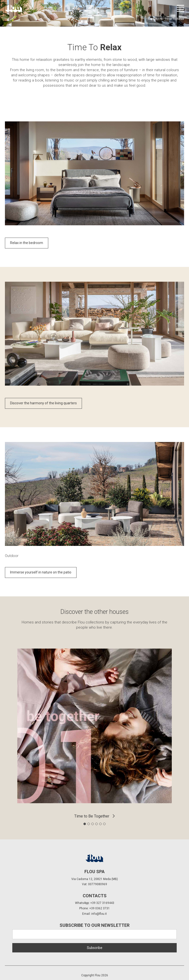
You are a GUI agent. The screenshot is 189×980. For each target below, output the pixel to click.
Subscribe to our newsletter (94, 925)
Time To (153, 19)
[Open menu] (180, 8)
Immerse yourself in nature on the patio (41, 572)
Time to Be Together (92, 816)
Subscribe (95, 948)
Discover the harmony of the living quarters (43, 403)
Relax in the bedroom (27, 243)
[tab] (85, 824)
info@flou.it (99, 914)
